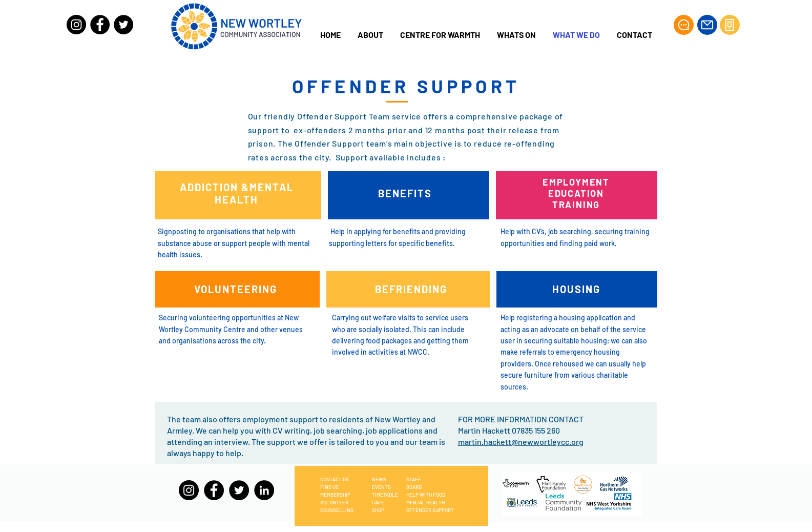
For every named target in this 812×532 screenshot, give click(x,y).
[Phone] (730, 25)
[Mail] (707, 25)
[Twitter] (123, 25)
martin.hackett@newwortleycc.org (521, 442)
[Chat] (684, 25)
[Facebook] (100, 25)
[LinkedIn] (264, 490)
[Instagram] (76, 25)
